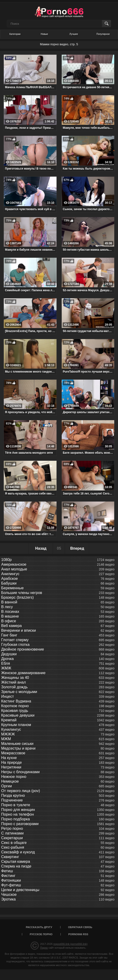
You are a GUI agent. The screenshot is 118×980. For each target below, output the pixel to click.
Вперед (77, 548)
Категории (15, 34)
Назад (41, 548)
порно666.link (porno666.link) (70, 944)
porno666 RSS (78, 934)
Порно (44, 948)
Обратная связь (80, 927)
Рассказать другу (39, 927)
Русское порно (41, 934)
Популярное (103, 34)
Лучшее (74, 34)
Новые (44, 34)
